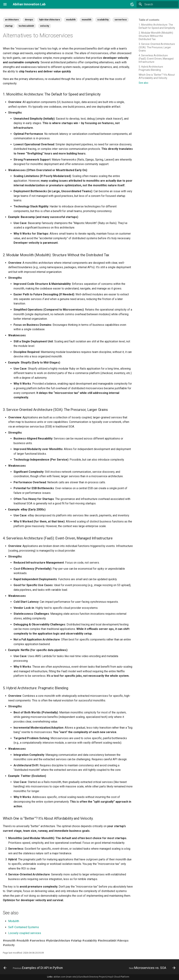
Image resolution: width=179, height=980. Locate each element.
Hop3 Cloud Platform (118, 977)
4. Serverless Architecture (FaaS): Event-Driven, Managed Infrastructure (156, 59)
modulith (71, 20)
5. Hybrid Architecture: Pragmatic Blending (151, 68)
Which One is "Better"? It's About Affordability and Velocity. (157, 76)
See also (143, 83)
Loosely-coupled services (25, 933)
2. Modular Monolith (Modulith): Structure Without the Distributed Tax (156, 36)
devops (29, 20)
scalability (103, 20)
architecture (12, 20)
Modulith (14, 921)
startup (9, 26)
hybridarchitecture (50, 20)
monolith (86, 20)
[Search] (157, 4)
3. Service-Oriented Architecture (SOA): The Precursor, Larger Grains (157, 47)
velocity (45, 26)
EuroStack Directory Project (92, 977)
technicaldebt (26, 26)
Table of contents (149, 20)
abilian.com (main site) (65, 977)
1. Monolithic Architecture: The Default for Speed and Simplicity (157, 26)
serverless (121, 20)
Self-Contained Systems (24, 927)
